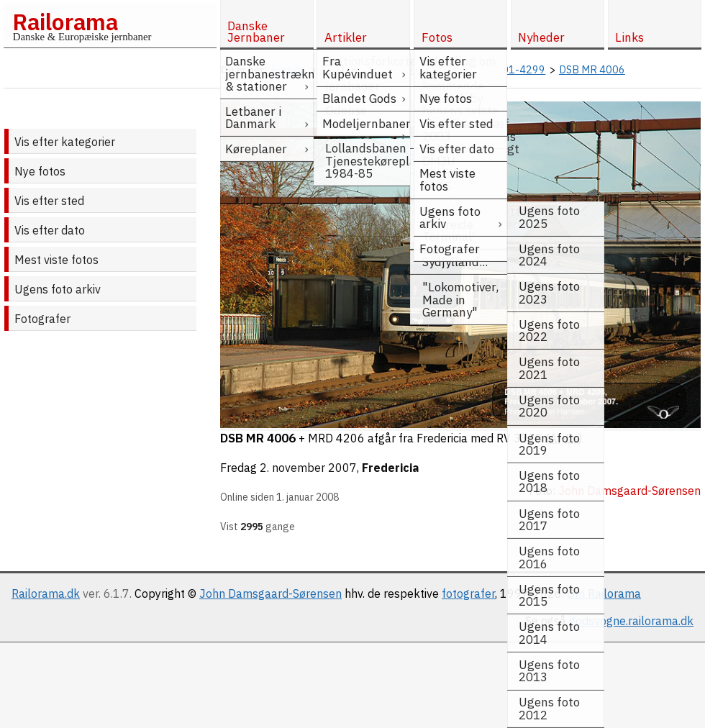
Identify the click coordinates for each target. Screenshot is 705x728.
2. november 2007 (308, 468)
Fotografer (42, 319)
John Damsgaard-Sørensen (270, 593)
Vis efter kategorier (65, 142)
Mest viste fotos (56, 260)
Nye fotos (40, 171)
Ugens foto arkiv (58, 289)
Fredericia (390, 468)
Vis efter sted (49, 201)
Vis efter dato (50, 230)
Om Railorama (604, 593)
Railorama (65, 22)
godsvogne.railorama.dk (631, 621)
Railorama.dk (46, 593)
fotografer (468, 593)
